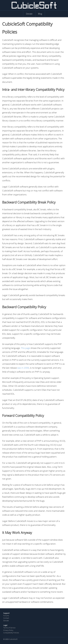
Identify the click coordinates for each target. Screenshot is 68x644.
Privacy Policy (8, 630)
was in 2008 (23, 368)
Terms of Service (9, 628)
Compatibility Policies (11, 633)
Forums (6, 616)
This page (25, 348)
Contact (6, 618)
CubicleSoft (13, 639)
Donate (6, 621)
